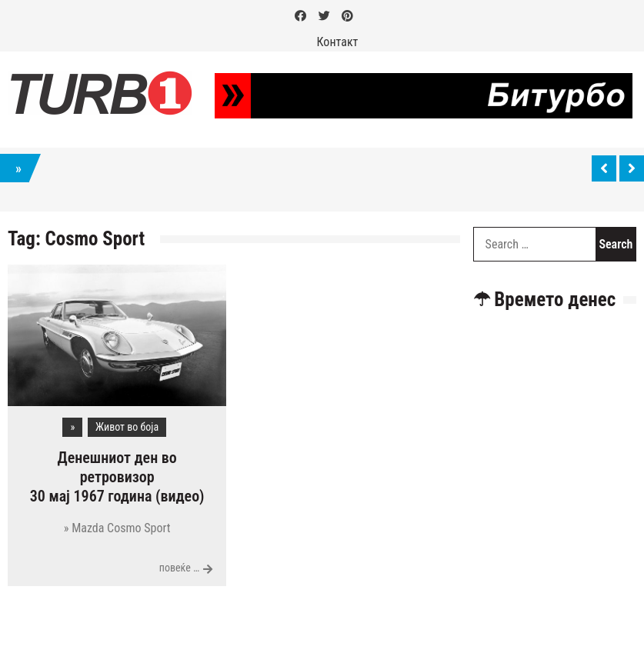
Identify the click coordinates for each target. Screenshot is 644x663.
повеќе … (180, 568)
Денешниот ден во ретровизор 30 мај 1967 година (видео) (117, 477)
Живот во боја (127, 427)
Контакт (338, 42)
